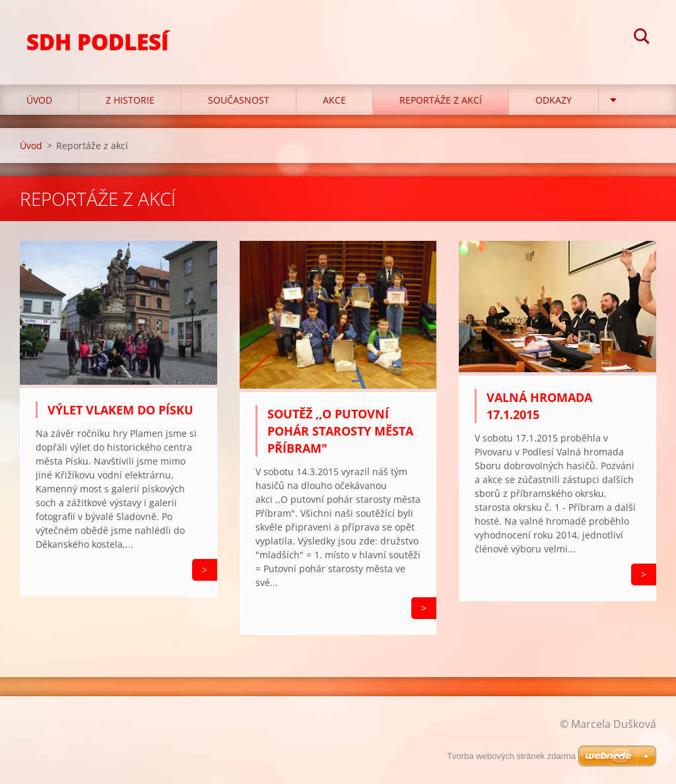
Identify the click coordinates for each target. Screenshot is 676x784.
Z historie (130, 100)
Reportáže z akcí (441, 100)
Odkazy (554, 100)
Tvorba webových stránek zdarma (511, 756)
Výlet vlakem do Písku (120, 410)
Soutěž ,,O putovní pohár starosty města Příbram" (340, 431)
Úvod (39, 100)
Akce (334, 100)
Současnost (239, 100)
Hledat (642, 38)
